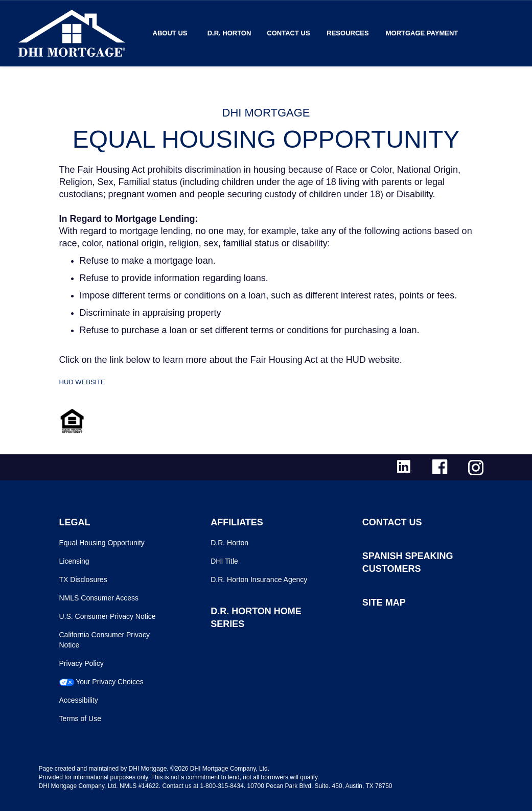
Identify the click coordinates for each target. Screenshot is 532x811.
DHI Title (224, 561)
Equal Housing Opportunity (102, 543)
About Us (170, 33)
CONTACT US (392, 522)
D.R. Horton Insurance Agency (259, 580)
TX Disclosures (83, 580)
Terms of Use (80, 719)
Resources (348, 33)
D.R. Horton (229, 33)
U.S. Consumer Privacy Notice (108, 616)
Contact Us (288, 33)
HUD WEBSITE (82, 382)
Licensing (74, 561)
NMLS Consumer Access (99, 598)
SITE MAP (384, 603)
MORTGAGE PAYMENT (422, 33)
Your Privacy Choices (110, 682)
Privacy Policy (82, 663)
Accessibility (79, 700)
